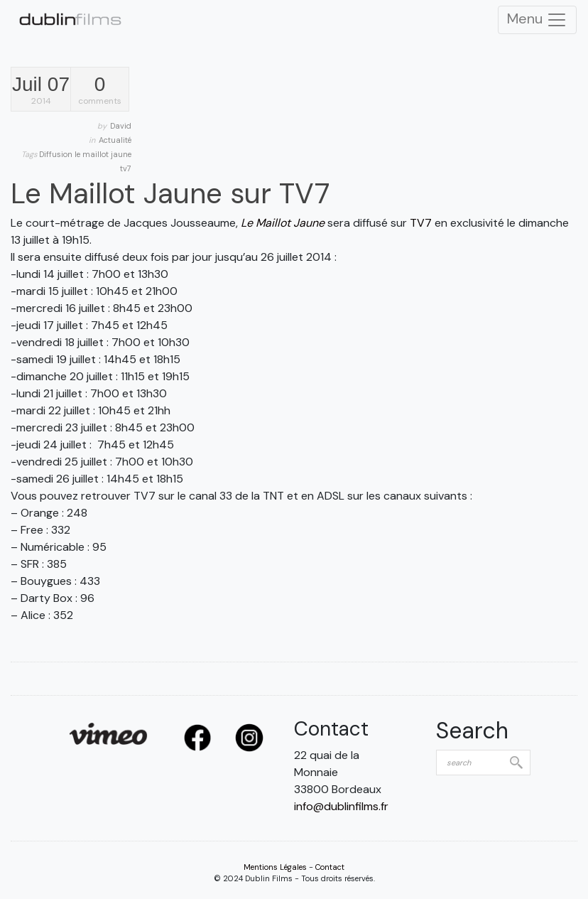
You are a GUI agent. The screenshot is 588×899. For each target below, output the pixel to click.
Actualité (115, 140)
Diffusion (57, 154)
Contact (330, 867)
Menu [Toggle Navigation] (537, 20)
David (121, 126)
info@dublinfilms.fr (341, 806)
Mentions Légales (275, 867)
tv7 (126, 168)
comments (100, 91)
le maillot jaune (103, 154)
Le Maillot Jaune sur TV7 (170, 193)
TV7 (421, 223)
